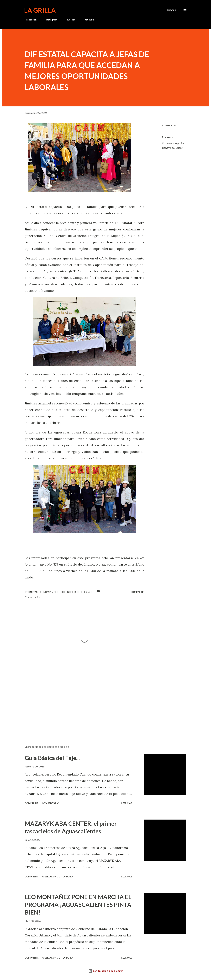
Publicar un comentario (57, 877)
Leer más (127, 803)
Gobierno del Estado (172, 148)
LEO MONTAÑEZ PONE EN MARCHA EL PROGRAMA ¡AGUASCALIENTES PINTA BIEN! (78, 905)
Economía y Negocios (173, 143)
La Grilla (40, 10)
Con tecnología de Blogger (106, 971)
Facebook (29, 20)
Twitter (69, 20)
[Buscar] (171, 10)
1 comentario (50, 803)
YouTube (87, 20)
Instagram (50, 20)
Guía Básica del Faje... (52, 758)
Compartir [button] (169, 125)
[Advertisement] (79, 705)
